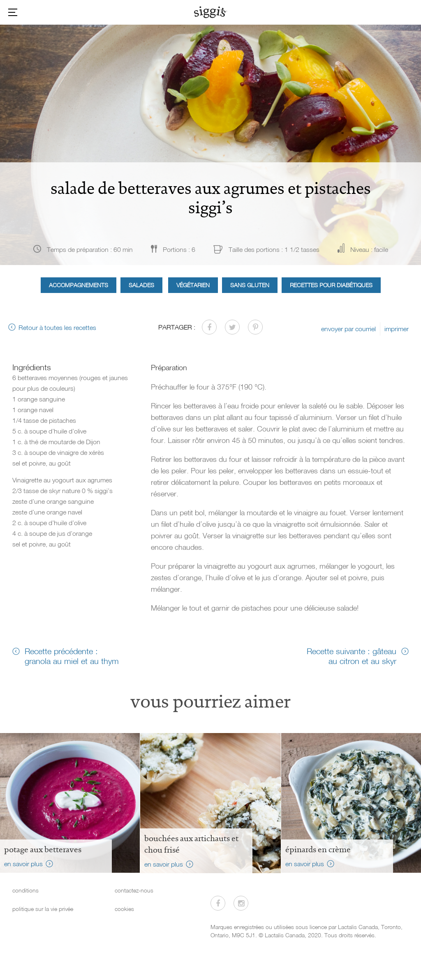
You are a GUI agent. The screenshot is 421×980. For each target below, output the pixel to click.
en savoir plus (23, 864)
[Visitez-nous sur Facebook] (218, 903)
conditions (25, 890)
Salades (141, 285)
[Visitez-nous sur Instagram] (241, 903)
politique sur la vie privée (43, 909)
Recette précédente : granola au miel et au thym (72, 656)
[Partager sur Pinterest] (255, 327)
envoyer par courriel (348, 329)
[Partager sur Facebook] (209, 327)
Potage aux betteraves (43, 849)
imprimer (397, 329)
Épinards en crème (318, 849)
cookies (124, 909)
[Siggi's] (211, 12)
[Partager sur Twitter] (232, 327)
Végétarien (193, 285)
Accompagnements (79, 285)
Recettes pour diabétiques (331, 285)
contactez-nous (134, 890)
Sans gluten (250, 285)
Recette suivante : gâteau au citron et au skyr (352, 656)
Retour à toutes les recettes (57, 327)
